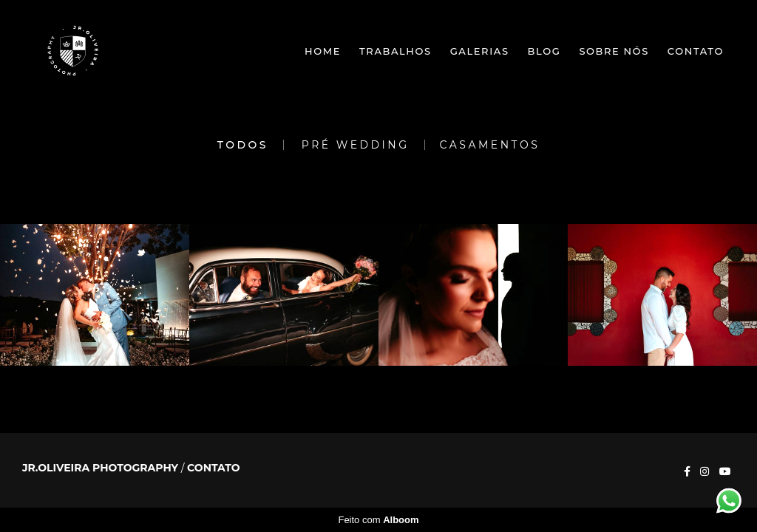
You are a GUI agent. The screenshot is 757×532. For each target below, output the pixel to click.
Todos (243, 145)
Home (323, 51)
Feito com (378, 520)
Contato (696, 51)
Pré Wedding (356, 145)
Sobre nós (614, 51)
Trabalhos (396, 51)
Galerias (480, 51)
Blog (544, 51)
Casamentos (490, 145)
